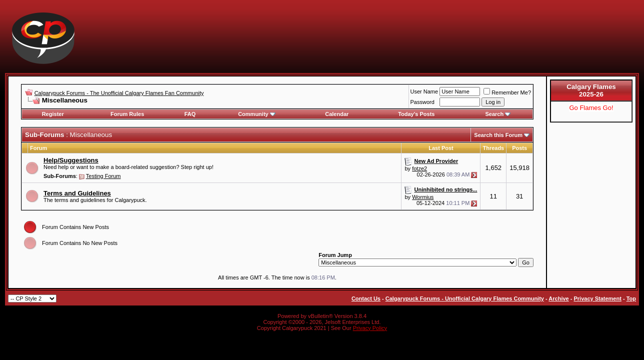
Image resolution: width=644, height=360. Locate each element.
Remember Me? (507, 92)
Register (53, 114)
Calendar (337, 114)
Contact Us (366, 298)
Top (631, 298)
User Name (424, 91)
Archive (558, 298)
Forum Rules (127, 114)
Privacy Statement (597, 298)
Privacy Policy (370, 328)
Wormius (423, 197)
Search (498, 114)
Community (257, 114)
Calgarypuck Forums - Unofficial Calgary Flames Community (465, 298)
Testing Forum (103, 176)
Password (422, 102)
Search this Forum (498, 135)
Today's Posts (416, 114)
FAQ (190, 114)
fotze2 (419, 168)
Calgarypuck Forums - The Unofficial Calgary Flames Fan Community (119, 93)
